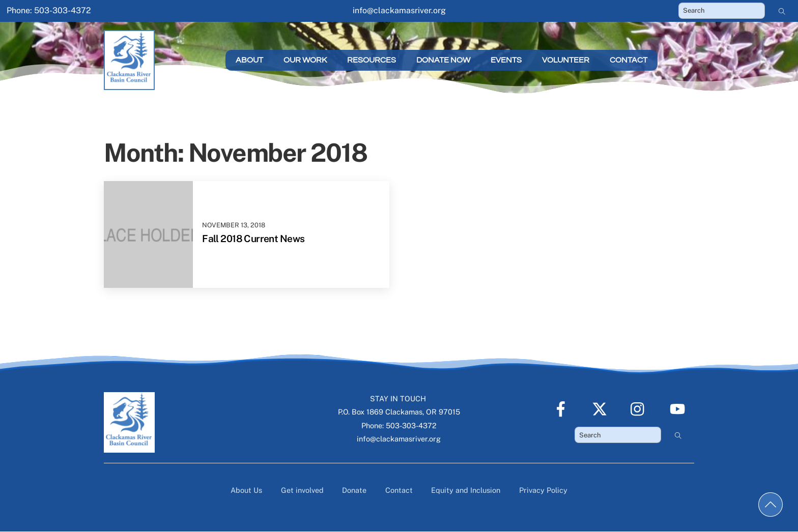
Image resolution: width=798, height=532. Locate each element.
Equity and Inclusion (466, 490)
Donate (354, 490)
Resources (372, 60)
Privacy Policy (543, 490)
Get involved (302, 490)
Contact (629, 60)
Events (506, 60)
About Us (246, 490)
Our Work (305, 60)
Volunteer (566, 60)
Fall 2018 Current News (253, 239)
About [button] (249, 60)
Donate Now (443, 60)
